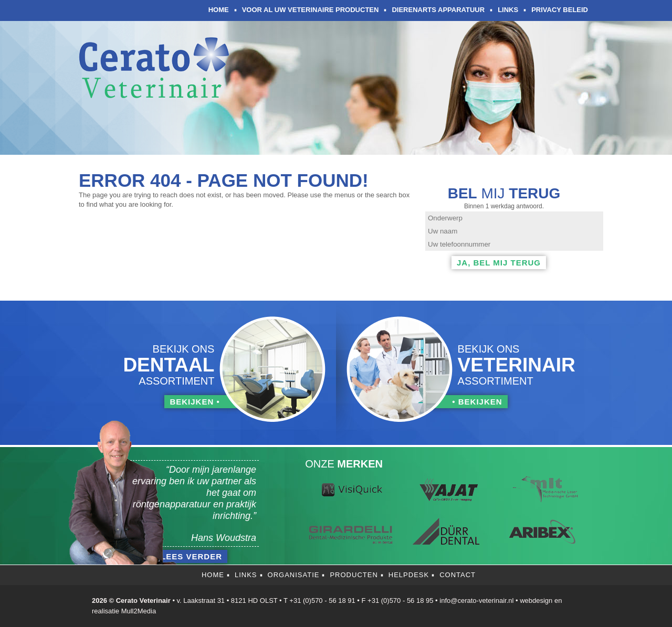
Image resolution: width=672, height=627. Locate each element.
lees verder (191, 556)
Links (508, 10)
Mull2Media (139, 611)
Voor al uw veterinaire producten (311, 10)
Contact (458, 575)
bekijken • (195, 402)
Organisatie (294, 575)
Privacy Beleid (560, 10)
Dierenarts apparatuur (438, 10)
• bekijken (477, 402)
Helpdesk (409, 575)
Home (219, 10)
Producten (354, 575)
